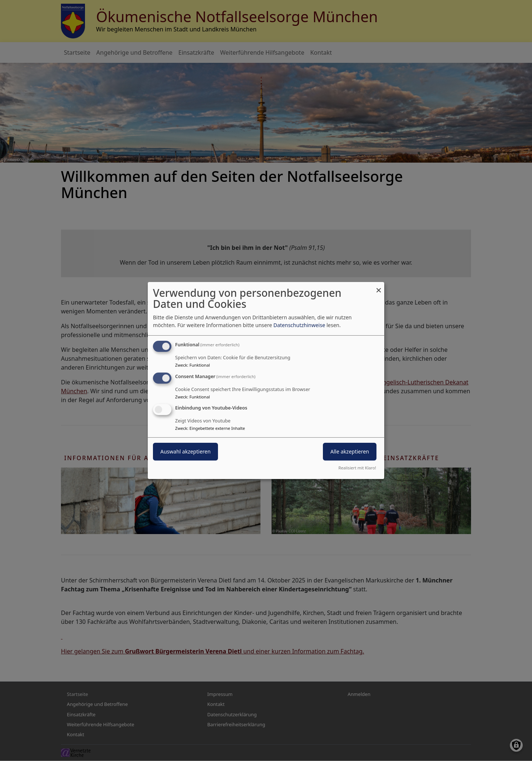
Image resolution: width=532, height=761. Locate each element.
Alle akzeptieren (350, 452)
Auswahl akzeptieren (185, 452)
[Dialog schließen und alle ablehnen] (379, 287)
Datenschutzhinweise (299, 325)
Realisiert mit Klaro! (357, 468)
